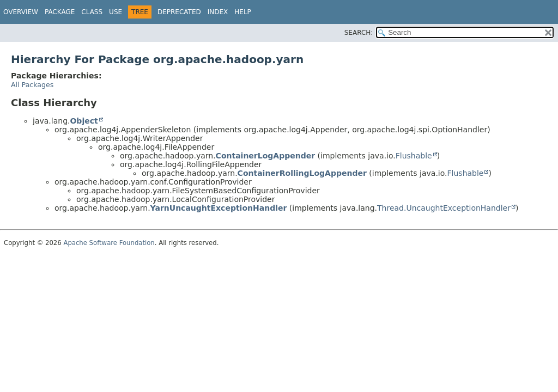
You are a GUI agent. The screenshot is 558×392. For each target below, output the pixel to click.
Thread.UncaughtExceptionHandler (444, 208)
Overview (21, 12)
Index (218, 12)
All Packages (32, 85)
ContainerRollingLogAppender (302, 173)
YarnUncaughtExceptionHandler (219, 208)
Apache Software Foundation (109, 243)
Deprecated (179, 12)
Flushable (414, 156)
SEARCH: (359, 33)
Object (84, 121)
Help (243, 12)
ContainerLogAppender (266, 156)
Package (60, 12)
